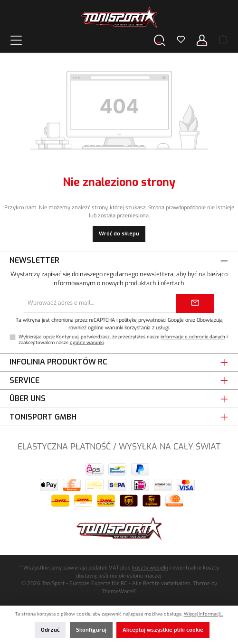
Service (24, 380)
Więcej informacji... (204, 614)
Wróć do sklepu (119, 234)
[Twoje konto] (202, 40)
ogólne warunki (87, 342)
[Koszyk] (223, 40)
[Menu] (16, 40)
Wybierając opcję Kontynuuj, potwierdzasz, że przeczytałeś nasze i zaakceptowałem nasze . (123, 340)
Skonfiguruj (91, 630)
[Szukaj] (160, 40)
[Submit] (195, 303)
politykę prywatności (143, 320)
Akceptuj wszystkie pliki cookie (163, 630)
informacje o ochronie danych (193, 337)
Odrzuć (50, 630)
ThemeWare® (119, 592)
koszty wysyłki (150, 568)
